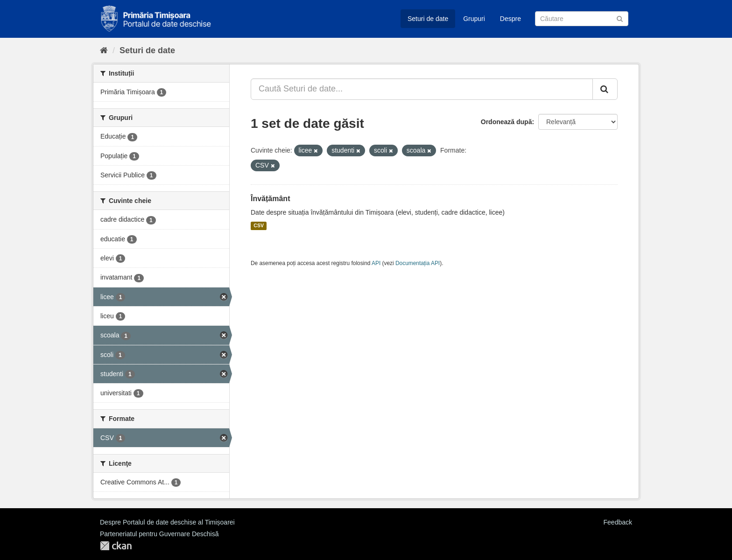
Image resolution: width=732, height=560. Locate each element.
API (376, 263)
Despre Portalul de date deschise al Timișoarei (167, 522)
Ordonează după (507, 122)
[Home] (104, 50)
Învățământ (270, 199)
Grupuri (474, 19)
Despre (510, 19)
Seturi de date (428, 19)
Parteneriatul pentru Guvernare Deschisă (159, 534)
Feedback (618, 522)
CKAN (116, 546)
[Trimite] (620, 18)
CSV (259, 226)
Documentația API (418, 263)
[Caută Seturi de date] (582, 19)
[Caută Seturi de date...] (422, 89)
